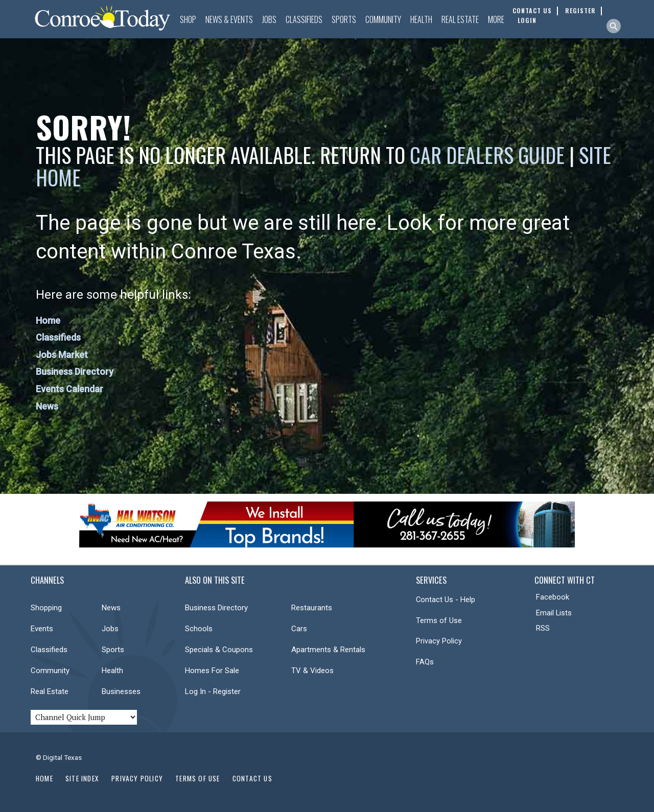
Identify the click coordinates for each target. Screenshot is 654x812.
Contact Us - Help (446, 600)
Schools (199, 629)
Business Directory (75, 372)
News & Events (229, 19)
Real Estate (460, 19)
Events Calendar (69, 389)
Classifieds (304, 19)
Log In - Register (213, 691)
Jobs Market (62, 355)
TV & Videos (312, 671)
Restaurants (312, 608)
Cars (299, 629)
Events (42, 629)
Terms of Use (439, 620)
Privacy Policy (439, 641)
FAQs (425, 662)
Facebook (553, 597)
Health (421, 19)
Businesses (121, 691)
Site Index (82, 778)
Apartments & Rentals (328, 650)
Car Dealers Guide (487, 155)
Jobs (269, 19)
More (496, 19)
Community (383, 19)
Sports (344, 19)
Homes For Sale (212, 671)
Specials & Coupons (219, 650)
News (47, 406)
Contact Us (252, 778)
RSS (543, 628)
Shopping (46, 608)
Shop (188, 19)
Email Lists (554, 613)
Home (48, 320)
